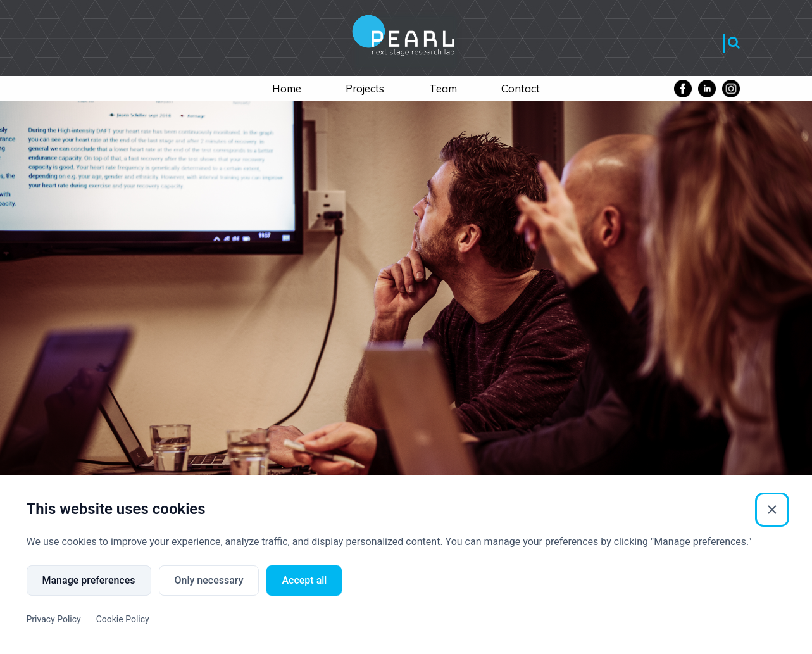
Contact (521, 88)
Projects (365, 88)
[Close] (772, 510)
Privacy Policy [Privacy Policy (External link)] (54, 619)
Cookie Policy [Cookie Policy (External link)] (123, 619)
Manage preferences (89, 580)
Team (443, 88)
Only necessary (209, 580)
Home (287, 88)
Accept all (304, 580)
